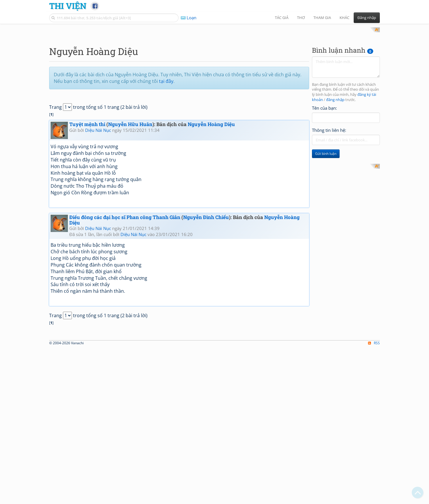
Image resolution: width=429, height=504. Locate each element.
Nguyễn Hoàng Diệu (211, 200)
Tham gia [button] (322, 18)
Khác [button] (344, 18)
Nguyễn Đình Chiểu (206, 292)
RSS (374, 499)
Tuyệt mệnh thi (87, 200)
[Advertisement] (215, 68)
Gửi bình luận (326, 229)
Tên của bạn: (324, 183)
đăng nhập (335, 175)
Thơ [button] (301, 18)
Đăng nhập (367, 18)
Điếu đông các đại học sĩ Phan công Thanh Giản (125, 292)
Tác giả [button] (282, 18)
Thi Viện (68, 6)
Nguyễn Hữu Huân (130, 200)
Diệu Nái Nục (98, 205)
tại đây (166, 156)
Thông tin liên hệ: (329, 206)
